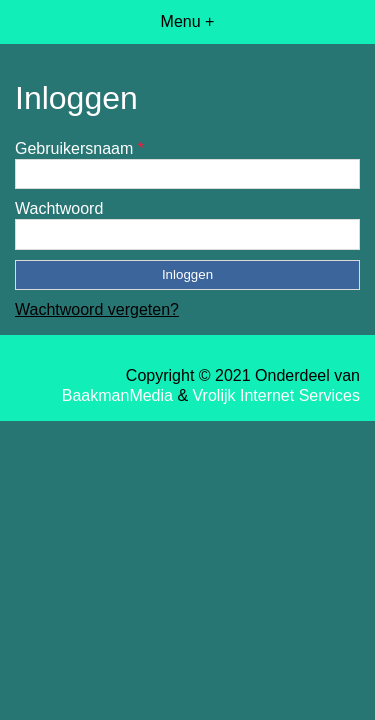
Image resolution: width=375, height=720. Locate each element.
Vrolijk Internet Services (276, 395)
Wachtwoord (59, 208)
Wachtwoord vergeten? (97, 309)
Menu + (188, 21)
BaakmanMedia (117, 395)
